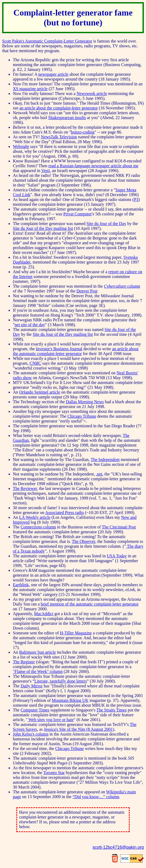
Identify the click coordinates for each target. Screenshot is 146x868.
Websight (21, 146)
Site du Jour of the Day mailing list (43, 228)
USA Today (117, 556)
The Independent (105, 460)
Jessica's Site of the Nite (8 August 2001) (79, 729)
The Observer (83, 541)
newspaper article (53, 74)
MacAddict (44, 614)
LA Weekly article (35, 517)
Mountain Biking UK (70, 700)
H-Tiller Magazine (76, 633)
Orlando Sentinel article (40, 392)
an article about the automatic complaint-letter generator (76, 351)
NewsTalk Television (59, 137)
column (122, 286)
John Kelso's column (31, 734)
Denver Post (87, 291)
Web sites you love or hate (51, 720)
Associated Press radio (64, 513)
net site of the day (30, 325)
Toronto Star (54, 773)
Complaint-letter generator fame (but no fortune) (73, 18)
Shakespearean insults (67, 118)
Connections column (38, 527)
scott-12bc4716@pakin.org (118, 847)
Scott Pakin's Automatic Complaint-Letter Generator (47, 41)
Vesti (46, 171)
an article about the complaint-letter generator (59, 108)
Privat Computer (77, 214)
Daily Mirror (32, 686)
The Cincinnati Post (119, 527)
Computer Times (35, 710)
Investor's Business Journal (59, 349)
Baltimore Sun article (38, 652)
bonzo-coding (83, 132)
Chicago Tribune (82, 416)
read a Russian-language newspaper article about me (93, 166)
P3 (136, 199)
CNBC (35, 363)
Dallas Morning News (85, 402)
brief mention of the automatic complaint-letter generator (90, 604)
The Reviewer (25, 488)
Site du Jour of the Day (106, 224)
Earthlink (21, 585)
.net (99, 474)
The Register (24, 662)
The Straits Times (112, 710)
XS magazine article (30, 89)
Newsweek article (92, 94)
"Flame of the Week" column (38, 671)
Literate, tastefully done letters (61, 681)
